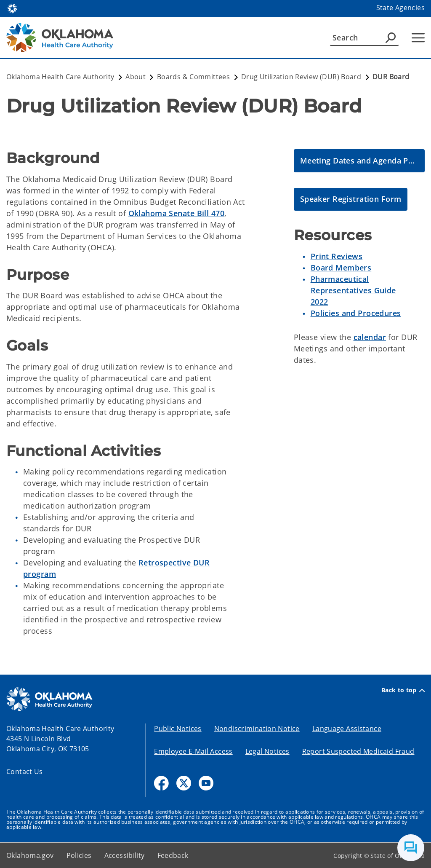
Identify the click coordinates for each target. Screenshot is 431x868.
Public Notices (178, 729)
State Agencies (400, 8)
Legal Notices (267, 751)
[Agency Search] (391, 38)
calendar (370, 337)
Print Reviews (337, 256)
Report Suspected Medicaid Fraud (358, 751)
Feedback (173, 855)
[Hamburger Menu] (418, 38)
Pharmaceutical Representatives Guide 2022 (353, 290)
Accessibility (125, 855)
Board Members (341, 268)
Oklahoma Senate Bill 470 (176, 213)
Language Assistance (347, 729)
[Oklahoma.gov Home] (12, 8)
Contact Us (25, 772)
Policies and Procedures (356, 313)
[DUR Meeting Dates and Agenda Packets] (359, 161)
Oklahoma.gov (30, 855)
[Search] (364, 38)
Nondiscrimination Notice (257, 729)
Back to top (403, 690)
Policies (79, 855)
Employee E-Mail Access (193, 751)
